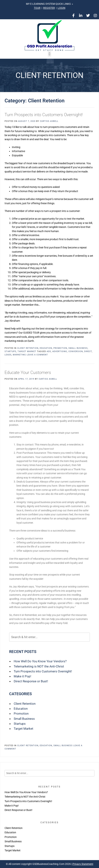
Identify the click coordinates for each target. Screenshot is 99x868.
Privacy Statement (83, 864)
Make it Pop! (22, 676)
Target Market (27, 351)
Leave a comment (37, 355)
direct (88, 351)
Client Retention (28, 348)
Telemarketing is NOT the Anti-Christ (39, 666)
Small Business (78, 348)
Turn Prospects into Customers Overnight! (44, 115)
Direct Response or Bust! (31, 681)
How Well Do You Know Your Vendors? (40, 661)
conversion (76, 351)
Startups (10, 351)
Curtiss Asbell (49, 121)
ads (49, 351)
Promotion (60, 348)
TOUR (37, 8)
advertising (60, 351)
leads (8, 355)
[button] (49, 54)
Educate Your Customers (28, 373)
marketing (19, 355)
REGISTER (49, 8)
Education (46, 348)
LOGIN (61, 8)
